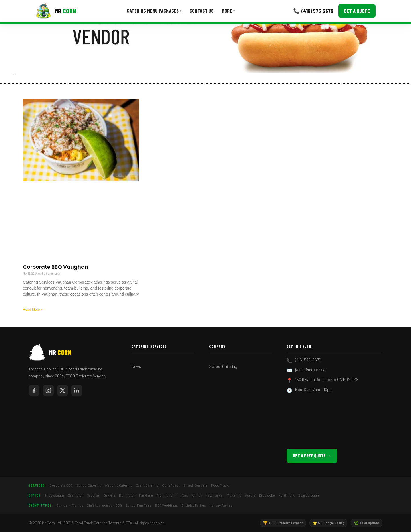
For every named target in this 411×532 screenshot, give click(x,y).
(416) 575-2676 (308, 360)
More (228, 11)
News (136, 366)
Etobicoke (267, 495)
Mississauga (55, 495)
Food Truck (220, 485)
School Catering (223, 366)
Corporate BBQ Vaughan (56, 267)
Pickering (234, 495)
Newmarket (214, 495)
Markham (146, 495)
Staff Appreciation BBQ (104, 505)
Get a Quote (357, 11)
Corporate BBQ (61, 485)
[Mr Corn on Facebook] (34, 390)
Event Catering (147, 485)
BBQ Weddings (166, 505)
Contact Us (202, 11)
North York (286, 495)
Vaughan (94, 495)
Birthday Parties (194, 505)
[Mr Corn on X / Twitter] (63, 390)
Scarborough (308, 495)
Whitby (197, 495)
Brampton (76, 495)
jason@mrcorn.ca (310, 369)
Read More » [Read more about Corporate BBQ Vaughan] (33, 310)
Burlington (127, 495)
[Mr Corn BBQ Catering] (56, 11)
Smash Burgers (195, 485)
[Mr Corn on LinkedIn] (77, 390)
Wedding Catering (119, 485)
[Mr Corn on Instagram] (48, 390)
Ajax (185, 495)
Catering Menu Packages (154, 11)
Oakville (110, 495)
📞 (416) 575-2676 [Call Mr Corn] (313, 11)
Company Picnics (70, 505)
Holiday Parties (221, 505)
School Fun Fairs (138, 505)
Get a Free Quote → (312, 456)
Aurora (250, 495)
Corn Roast (171, 485)
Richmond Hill (167, 495)
